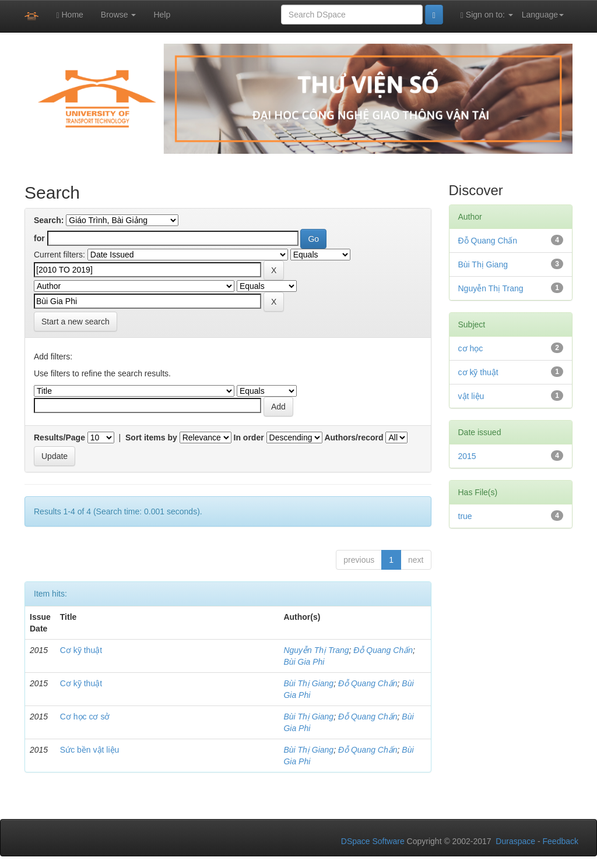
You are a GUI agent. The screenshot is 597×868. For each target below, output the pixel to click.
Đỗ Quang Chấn (383, 650)
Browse (119, 15)
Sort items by (151, 437)
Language (543, 15)
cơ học (471, 348)
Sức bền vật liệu (89, 750)
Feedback (561, 841)
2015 (467, 456)
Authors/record (354, 437)
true (465, 516)
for (39, 238)
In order (249, 437)
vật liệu (471, 396)
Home (69, 15)
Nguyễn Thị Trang (316, 650)
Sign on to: (487, 15)
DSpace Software (373, 841)
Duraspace (515, 841)
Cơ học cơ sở (85, 717)
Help (162, 15)
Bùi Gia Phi (304, 662)
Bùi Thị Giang (308, 683)
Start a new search (75, 322)
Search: (49, 220)
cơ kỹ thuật (478, 372)
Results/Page (59, 437)
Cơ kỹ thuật (81, 650)
